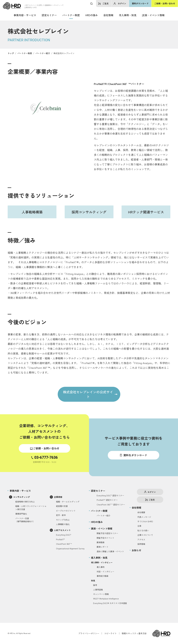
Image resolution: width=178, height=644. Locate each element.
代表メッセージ (144, 517)
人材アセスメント (62, 530)
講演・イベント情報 (153, 15)
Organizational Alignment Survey (70, 548)
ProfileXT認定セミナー (107, 500)
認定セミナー (49, 15)
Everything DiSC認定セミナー (110, 495)
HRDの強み (92, 15)
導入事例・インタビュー (102, 562)
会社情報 (108, 15)
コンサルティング (22, 497)
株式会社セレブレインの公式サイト (88, 394)
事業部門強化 (21, 514)
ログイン (122, 3)
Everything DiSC (64, 535)
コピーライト (110, 633)
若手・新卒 (61, 515)
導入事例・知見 (128, 15)
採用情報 (141, 544)
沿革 (139, 526)
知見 (93, 581)
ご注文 (105, 3)
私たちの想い (143, 530)
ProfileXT (60, 539)
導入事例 (101, 567)
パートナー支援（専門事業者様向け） (25, 520)
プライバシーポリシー (89, 633)
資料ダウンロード (140, 3)
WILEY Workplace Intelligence (106, 599)
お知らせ (136, 550)
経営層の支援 (62, 506)
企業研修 (58, 497)
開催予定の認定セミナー (107, 533)
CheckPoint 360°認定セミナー (111, 505)
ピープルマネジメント (66, 511)
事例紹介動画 (102, 576)
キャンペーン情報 (101, 594)
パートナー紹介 (103, 516)
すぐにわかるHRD (145, 521)
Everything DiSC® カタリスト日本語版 (110, 603)
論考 (95, 585)
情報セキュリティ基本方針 (134, 633)
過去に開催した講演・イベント (110, 551)
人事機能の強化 (63, 524)
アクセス (141, 540)
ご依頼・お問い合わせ (165, 3)
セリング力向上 (63, 520)
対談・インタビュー (105, 571)
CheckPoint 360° (64, 544)
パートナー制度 (71, 15)
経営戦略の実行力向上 (25, 502)
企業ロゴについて (145, 535)
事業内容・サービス (25, 15)
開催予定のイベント (105, 538)
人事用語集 (98, 590)
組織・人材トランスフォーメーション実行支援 (31, 508)
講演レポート (102, 547)
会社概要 (141, 512)
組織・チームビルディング (68, 502)
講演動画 (101, 542)
